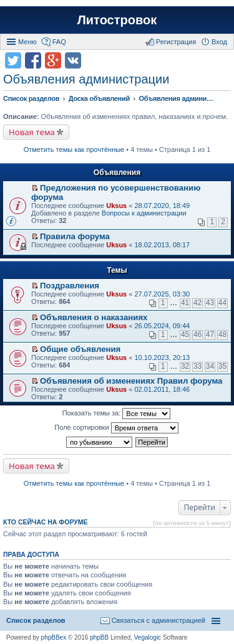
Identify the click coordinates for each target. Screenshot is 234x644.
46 (197, 334)
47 (210, 334)
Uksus (116, 206)
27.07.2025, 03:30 (162, 294)
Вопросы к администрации (144, 213)
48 (222, 334)
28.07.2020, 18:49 (162, 206)
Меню (27, 42)
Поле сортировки (116, 428)
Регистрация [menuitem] (176, 42)
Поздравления (70, 286)
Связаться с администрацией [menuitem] (158, 620)
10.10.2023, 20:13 (162, 358)
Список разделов (36, 620)
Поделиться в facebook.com (33, 60)
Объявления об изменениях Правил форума (131, 381)
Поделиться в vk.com (73, 60)
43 (210, 303)
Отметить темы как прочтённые (74, 149)
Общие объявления (80, 349)
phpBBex (54, 637)
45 (185, 334)
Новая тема (32, 132)
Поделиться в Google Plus (53, 60)
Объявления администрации (86, 79)
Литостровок (117, 20)
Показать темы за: (117, 414)
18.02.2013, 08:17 (162, 245)
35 (222, 366)
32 (185, 366)
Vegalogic (148, 637)
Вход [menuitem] (219, 42)
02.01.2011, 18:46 (162, 389)
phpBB (99, 637)
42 (197, 303)
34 (210, 366)
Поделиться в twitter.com (13, 60)
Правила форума (75, 236)
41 (185, 303)
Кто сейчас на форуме (46, 522)
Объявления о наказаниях (94, 317)
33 (197, 366)
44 (222, 303)
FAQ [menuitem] (59, 42)
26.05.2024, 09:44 (162, 326)
